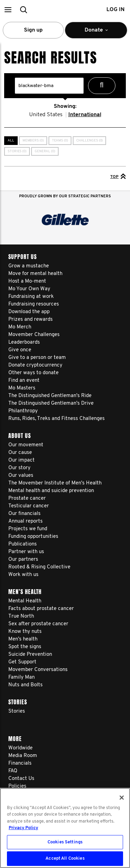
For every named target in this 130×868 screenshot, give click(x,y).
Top (118, 176)
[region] (65, 828)
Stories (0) (17, 151)
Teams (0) (60, 141)
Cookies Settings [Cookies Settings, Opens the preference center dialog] (65, 842)
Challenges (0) (90, 141)
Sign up (33, 30)
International (85, 115)
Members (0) (33, 141)
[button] (8, 10)
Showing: (65, 106)
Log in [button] (115, 10)
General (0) (45, 151)
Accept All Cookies (65, 858)
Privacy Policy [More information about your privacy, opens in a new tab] (23, 828)
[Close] (122, 798)
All (11, 141)
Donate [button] (96, 33)
